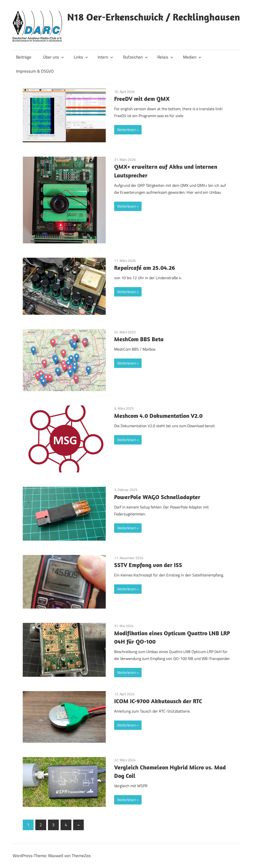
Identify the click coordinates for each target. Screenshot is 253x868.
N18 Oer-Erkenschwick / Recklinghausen (154, 17)
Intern (105, 57)
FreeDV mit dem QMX (142, 99)
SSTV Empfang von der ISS (148, 565)
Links (81, 57)
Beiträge (24, 57)
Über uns (53, 57)
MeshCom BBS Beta (139, 339)
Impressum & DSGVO (35, 71)
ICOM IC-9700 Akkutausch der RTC (158, 701)
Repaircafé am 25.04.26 (145, 268)
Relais (165, 57)
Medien (192, 57)
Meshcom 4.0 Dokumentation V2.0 (158, 416)
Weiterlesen (126, 130)
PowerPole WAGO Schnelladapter (157, 497)
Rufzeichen (135, 57)
